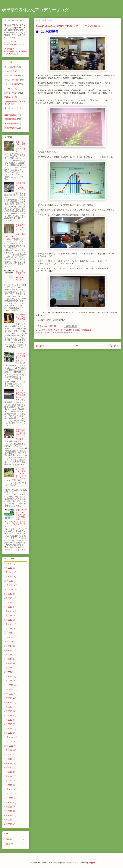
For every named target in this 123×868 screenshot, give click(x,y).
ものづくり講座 (11, 84)
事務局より (9, 97)
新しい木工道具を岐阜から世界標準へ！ (20, 394)
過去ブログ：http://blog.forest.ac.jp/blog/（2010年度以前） (16, 51)
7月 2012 (8, 759)
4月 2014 (8, 668)
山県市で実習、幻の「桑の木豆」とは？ (20, 187)
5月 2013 (8, 716)
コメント (11, 844)
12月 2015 (9, 581)
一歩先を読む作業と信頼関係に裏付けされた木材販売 (20, 434)
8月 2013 (8, 702)
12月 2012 (9, 737)
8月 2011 (8, 807)
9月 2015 (8, 594)
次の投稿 (40, 346)
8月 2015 (8, 598)
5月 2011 (8, 820)
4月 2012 (8, 772)
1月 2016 (8, 576)
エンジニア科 (47, 330)
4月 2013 (8, 720)
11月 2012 (9, 742)
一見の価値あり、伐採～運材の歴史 (20, 318)
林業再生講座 (86, 330)
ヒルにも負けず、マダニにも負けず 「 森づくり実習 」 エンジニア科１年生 (16, 474)
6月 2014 (8, 659)
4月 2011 (8, 824)
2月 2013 (8, 729)
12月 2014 (9, 633)
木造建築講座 (10, 123)
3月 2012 (8, 776)
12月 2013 (9, 685)
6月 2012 (8, 763)
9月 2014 (8, 646)
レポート (8, 89)
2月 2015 (8, 624)
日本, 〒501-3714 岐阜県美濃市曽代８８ (56, 333)
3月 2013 (8, 724)
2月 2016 (8, 572)
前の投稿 (114, 346)
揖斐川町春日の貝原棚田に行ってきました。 (20, 357)
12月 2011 (9, 789)
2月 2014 (8, 676)
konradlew (70, 863)
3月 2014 (8, 672)
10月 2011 (9, 798)
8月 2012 (8, 755)
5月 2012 (8, 768)
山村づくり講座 (73, 330)
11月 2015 (9, 585)
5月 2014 (8, 663)
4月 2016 (8, 564)
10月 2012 (9, 746)
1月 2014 (8, 681)
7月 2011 (8, 811)
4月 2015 (8, 616)
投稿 (9, 839)
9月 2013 (8, 698)
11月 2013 (9, 689)
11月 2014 (9, 637)
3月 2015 (8, 620)
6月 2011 (8, 815)
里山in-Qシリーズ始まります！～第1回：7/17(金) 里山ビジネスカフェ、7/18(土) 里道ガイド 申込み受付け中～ (16, 518)
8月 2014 (8, 650)
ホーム (77, 346)
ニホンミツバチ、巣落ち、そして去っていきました (20, 146)
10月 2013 (9, 694)
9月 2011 (8, 802)
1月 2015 (8, 629)
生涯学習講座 (10, 115)
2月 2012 (8, 781)
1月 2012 (8, 785)
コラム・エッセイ (12, 80)
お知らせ (8, 71)
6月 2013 (8, 711)
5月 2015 (8, 611)
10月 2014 (9, 642)
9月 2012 (8, 750)
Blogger (92, 863)
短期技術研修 (10, 119)
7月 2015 (8, 603)
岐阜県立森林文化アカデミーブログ (35, 10)
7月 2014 (8, 655)
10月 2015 (9, 590)
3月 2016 (8, 568)
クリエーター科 (60, 330)
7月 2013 (8, 707)
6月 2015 (8, 607)
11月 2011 (9, 794)
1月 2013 (8, 733)
